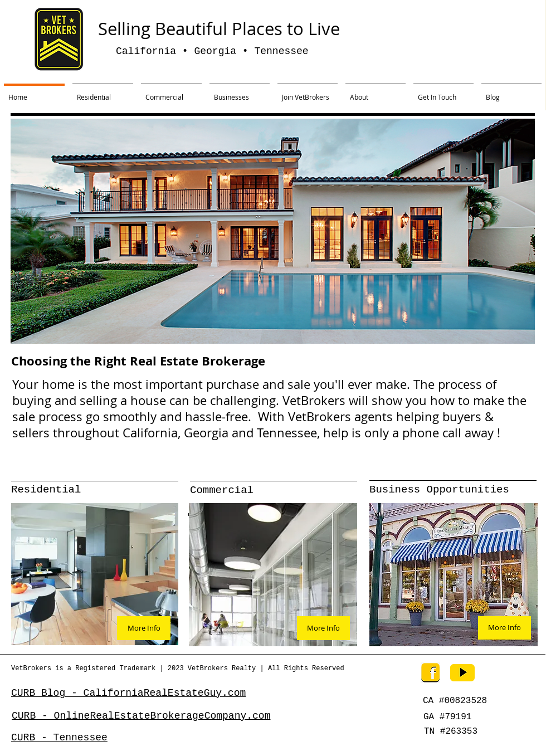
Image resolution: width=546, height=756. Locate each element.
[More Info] (144, 628)
